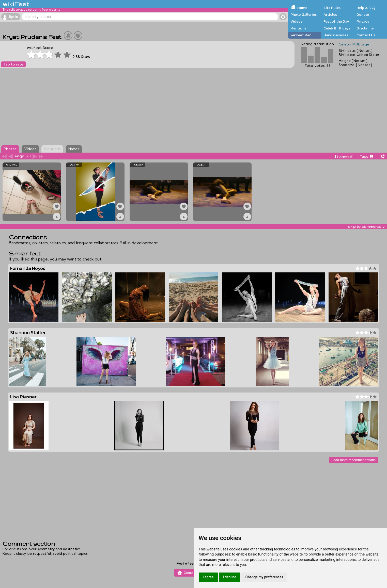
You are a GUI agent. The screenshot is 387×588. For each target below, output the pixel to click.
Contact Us (366, 35)
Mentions (298, 28)
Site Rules (332, 8)
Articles (330, 14)
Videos (296, 21)
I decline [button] (230, 577)
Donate (363, 14)
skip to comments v (366, 226)
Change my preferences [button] (264, 577)
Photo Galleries (304, 14)
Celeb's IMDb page (354, 44)
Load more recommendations (354, 460)
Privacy (363, 21)
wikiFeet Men (301, 35)
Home (302, 8)
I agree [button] (208, 577)
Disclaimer (366, 28)
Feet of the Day (336, 21)
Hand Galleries (336, 35)
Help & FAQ (366, 8)
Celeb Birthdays (337, 28)
